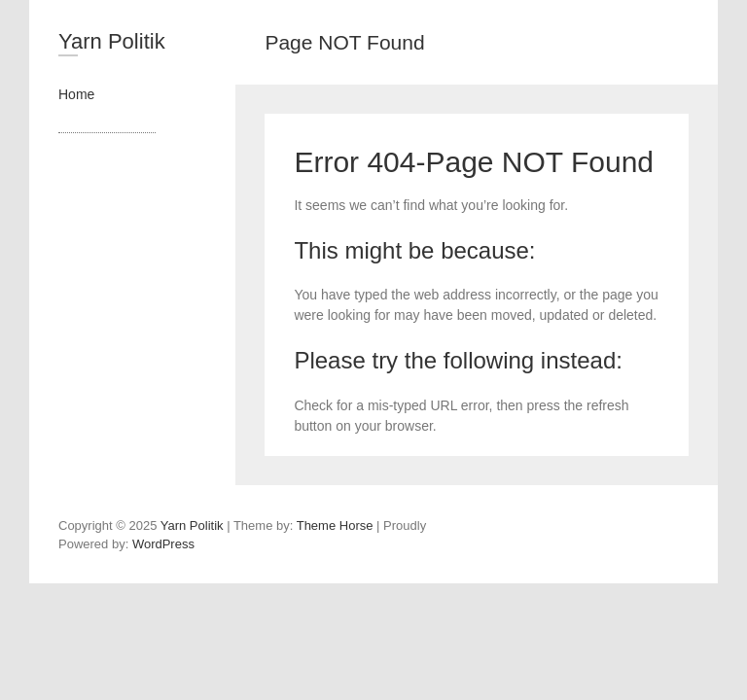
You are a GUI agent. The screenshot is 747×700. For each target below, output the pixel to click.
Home (76, 94)
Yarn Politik (112, 41)
